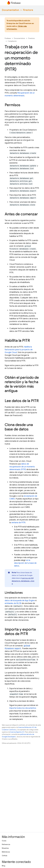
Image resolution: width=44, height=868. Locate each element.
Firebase (8, 38)
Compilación (12, 41)
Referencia (6, 844)
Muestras (5, 848)
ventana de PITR (18, 523)
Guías (4, 841)
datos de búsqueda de (20, 601)
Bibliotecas (6, 852)
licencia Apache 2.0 (17, 732)
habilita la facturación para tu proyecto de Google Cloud (19, 350)
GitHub (5, 856)
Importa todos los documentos (23, 708)
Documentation (11, 10)
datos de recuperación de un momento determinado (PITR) (22, 467)
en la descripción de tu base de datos (25, 563)
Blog (4, 866)
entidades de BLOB (13, 603)
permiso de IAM (23, 581)
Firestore (28, 10)
